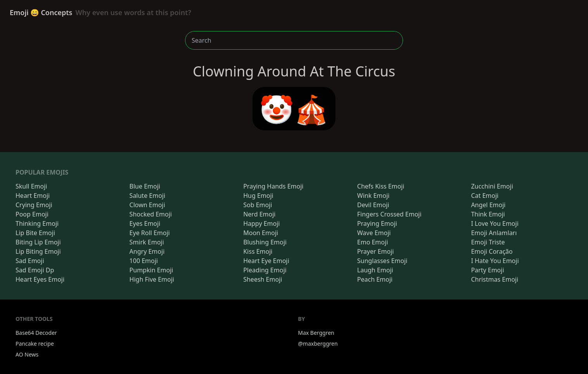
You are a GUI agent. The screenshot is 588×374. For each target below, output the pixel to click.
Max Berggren (316, 333)
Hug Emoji (258, 196)
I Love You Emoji (495, 223)
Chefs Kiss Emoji (381, 186)
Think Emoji (488, 214)
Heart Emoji (33, 196)
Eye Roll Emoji (150, 233)
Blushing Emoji (265, 242)
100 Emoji (144, 261)
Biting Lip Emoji (38, 242)
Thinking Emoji (37, 223)
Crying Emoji (34, 205)
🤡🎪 (294, 109)
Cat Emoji (485, 196)
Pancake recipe (35, 344)
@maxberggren (318, 344)
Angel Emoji (488, 205)
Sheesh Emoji (263, 279)
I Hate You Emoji (495, 261)
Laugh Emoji (375, 270)
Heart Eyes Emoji (40, 279)
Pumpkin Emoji (151, 270)
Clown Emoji (147, 205)
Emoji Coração (492, 251)
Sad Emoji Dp (35, 270)
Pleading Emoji (265, 270)
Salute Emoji (148, 196)
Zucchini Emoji (492, 186)
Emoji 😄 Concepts (100, 12)
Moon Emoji (261, 233)
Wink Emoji (373, 196)
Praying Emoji (377, 223)
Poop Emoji (32, 214)
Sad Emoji (30, 261)
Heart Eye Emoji (266, 261)
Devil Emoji (373, 205)
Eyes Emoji (145, 223)
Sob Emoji (258, 205)
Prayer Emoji (376, 251)
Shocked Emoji (151, 214)
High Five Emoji (152, 279)
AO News (27, 354)
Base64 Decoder (36, 333)
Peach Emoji (375, 279)
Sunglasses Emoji (382, 261)
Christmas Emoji (495, 279)
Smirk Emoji (147, 242)
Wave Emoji (374, 233)
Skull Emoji (31, 186)
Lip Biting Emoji (38, 251)
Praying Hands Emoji (273, 186)
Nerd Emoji (259, 214)
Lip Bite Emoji (35, 233)
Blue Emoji (145, 186)
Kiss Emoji (258, 251)
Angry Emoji (147, 251)
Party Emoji (487, 270)
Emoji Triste (488, 242)
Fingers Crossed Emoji (389, 214)
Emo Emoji (373, 242)
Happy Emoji (261, 223)
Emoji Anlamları (494, 233)
